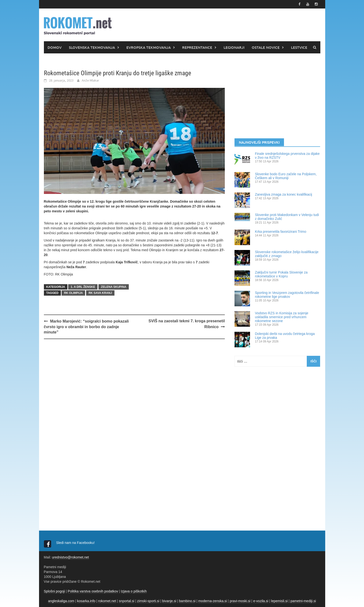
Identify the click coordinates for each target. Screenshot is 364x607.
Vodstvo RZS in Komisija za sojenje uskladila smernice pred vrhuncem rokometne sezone (282, 317)
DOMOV (55, 47)
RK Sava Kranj (100, 293)
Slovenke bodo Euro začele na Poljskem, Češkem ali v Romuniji (286, 176)
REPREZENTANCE (197, 47)
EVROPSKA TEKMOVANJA (149, 47)
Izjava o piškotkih (134, 591)
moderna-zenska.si (212, 601)
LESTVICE (299, 47)
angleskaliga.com (61, 601)
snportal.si (127, 601)
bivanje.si (169, 601)
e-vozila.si (261, 601)
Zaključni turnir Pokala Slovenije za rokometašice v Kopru (281, 274)
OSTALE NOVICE (266, 47)
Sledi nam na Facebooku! (76, 543)
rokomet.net (107, 601)
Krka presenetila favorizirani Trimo (281, 232)
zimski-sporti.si (148, 601)
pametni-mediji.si (303, 601)
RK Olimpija (73, 293)
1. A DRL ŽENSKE (83, 287)
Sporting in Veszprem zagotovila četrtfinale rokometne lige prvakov (287, 295)
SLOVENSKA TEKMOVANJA (92, 47)
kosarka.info (86, 601)
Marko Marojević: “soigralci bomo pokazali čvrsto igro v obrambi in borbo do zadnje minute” (86, 327)
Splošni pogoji (54, 591)
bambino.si (187, 601)
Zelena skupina (114, 287)
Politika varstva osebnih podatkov (93, 591)
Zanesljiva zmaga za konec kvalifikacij (283, 194)
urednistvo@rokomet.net (70, 557)
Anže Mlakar (90, 80)
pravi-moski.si (240, 601)
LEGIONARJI (234, 47)
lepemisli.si (279, 601)
